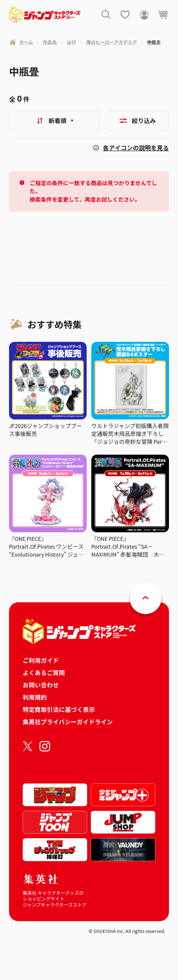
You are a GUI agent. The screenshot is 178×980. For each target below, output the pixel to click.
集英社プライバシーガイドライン (68, 722)
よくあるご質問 (44, 672)
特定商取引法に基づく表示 (59, 709)
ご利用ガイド (41, 660)
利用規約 (35, 697)
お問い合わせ (41, 685)
